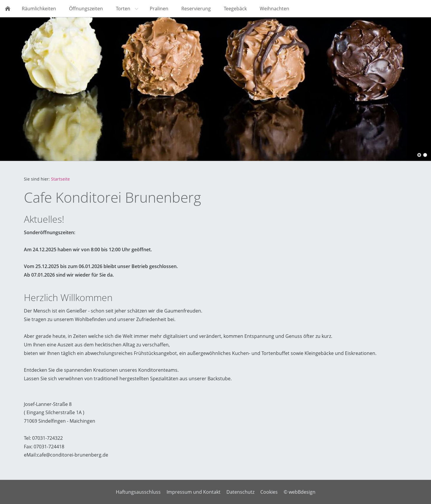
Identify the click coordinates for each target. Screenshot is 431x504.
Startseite (60, 179)
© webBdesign (300, 492)
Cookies (269, 492)
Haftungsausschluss (138, 492)
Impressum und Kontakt (194, 492)
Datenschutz (240, 492)
